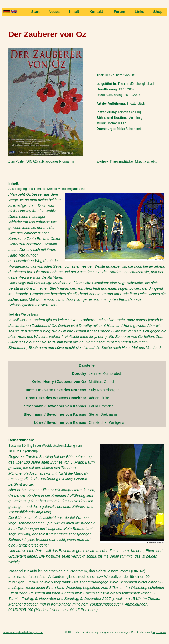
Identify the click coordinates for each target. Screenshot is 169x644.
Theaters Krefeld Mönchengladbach (59, 189)
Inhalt (74, 12)
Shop (158, 12)
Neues (54, 12)
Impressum (159, 632)
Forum (120, 12)
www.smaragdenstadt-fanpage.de (23, 632)
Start (35, 12)
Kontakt (96, 12)
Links (140, 12)
